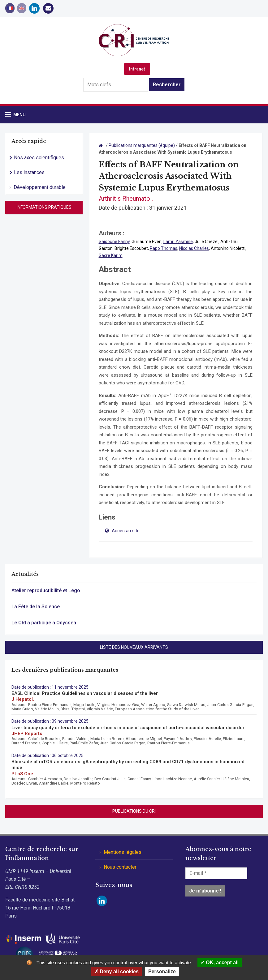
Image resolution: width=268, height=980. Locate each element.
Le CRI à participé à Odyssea (44, 623)
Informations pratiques (44, 207)
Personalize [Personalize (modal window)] (162, 971)
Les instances (29, 172)
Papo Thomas (164, 248)
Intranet (137, 69)
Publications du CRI (134, 811)
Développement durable (40, 187)
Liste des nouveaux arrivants (134, 647)
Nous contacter (120, 867)
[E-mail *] (216, 873)
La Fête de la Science (36, 607)
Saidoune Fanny (114, 242)
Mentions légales (123, 852)
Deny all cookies (117, 971)
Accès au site (125, 531)
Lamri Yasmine (178, 242)
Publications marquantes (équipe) (142, 145)
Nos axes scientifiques (39, 158)
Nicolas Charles (194, 248)
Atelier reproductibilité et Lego (46, 591)
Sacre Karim (111, 255)
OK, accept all (220, 963)
